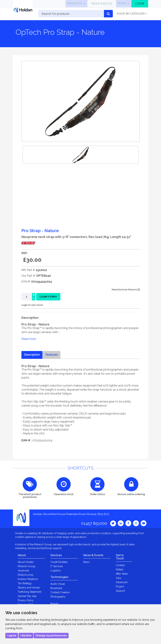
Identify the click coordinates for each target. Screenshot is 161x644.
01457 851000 (94, 523)
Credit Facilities (59, 562)
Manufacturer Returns (126, 290)
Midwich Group (27, 566)
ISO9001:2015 (25, 575)
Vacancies (23, 571)
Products (74, 3)
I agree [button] (12, 635)
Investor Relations (28, 579)
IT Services (57, 566)
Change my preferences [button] (51, 635)
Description (32, 355)
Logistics (56, 571)
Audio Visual (58, 584)
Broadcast (56, 588)
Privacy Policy (26, 600)
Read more (29, 339)
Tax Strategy (25, 583)
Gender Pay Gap (27, 596)
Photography (58, 597)
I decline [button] (26, 635)
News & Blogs (102, 4)
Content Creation (60, 592)
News (86, 562)
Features (52, 355)
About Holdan (26, 562)
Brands (54, 604)
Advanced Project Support (122, 587)
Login (140, 4)
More (122, 3)
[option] (81, 155)
